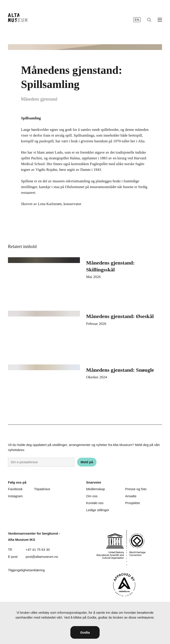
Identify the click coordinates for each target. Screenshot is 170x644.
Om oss (92, 496)
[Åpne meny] (160, 20)
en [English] (137, 20)
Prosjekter (133, 503)
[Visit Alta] (124, 585)
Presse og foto (136, 489)
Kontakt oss (95, 503)
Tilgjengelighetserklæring (26, 570)
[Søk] (149, 20)
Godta (85, 632)
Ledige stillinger (98, 510)
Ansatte (131, 496)
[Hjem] (18, 18)
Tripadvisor (42, 489)
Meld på (87, 462)
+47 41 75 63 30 (38, 550)
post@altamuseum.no (42, 557)
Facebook (15, 489)
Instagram (15, 496)
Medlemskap (96, 489)
